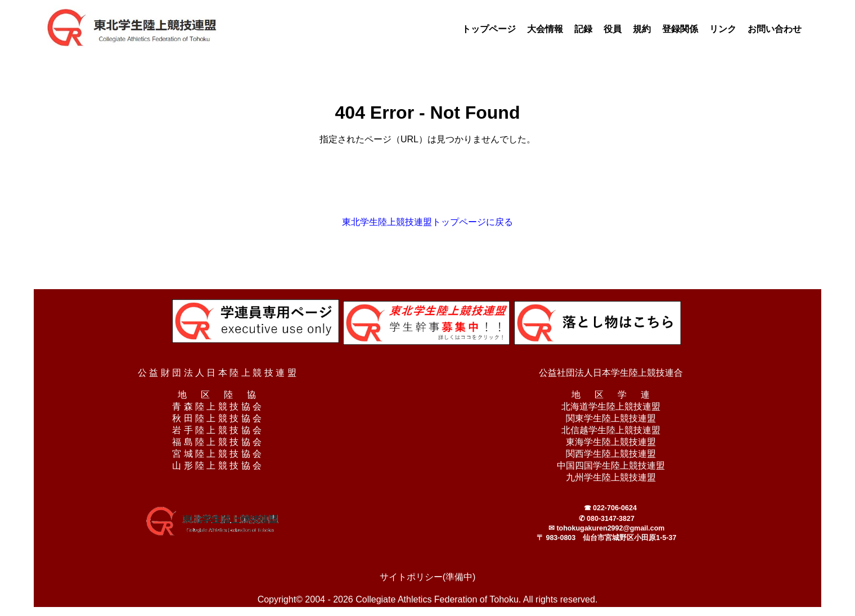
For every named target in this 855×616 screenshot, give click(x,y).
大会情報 (545, 29)
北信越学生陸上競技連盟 (611, 430)
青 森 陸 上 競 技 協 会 (217, 406)
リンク (723, 29)
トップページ (489, 29)
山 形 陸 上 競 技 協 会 (217, 466)
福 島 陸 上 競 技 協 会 (217, 442)
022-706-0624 (615, 508)
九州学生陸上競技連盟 (611, 477)
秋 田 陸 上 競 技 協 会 (217, 418)
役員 (613, 29)
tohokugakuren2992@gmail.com (610, 528)
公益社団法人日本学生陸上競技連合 (611, 373)
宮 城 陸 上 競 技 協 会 (217, 454)
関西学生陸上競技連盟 (611, 454)
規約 (642, 29)
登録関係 (680, 29)
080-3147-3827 (611, 519)
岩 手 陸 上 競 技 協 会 (217, 430)
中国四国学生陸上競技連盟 (611, 466)
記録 (583, 29)
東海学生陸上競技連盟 (611, 442)
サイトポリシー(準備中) (428, 577)
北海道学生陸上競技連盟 (611, 406)
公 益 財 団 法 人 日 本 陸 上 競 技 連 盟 (217, 373)
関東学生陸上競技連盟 (611, 418)
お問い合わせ (775, 29)
